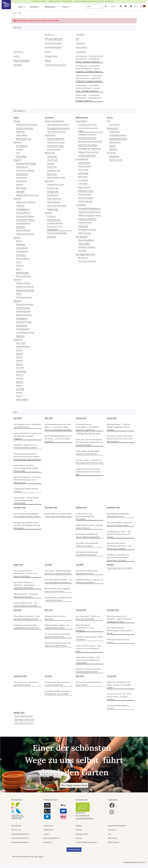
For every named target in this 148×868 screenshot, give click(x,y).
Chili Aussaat (83, 226)
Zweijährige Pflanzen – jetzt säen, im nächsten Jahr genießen (90, 581)
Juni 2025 (80, 565)
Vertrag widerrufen (74, 850)
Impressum (80, 34)
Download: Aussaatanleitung (89, 212)
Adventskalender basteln (57, 132)
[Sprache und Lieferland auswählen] (143, 6)
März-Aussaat (83, 170)
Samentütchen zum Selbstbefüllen (55, 228)
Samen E (19, 364)
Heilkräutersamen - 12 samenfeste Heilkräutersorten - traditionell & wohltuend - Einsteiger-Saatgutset (89, 78)
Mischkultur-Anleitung (87, 247)
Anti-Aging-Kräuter (23, 223)
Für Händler (111, 153)
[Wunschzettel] (126, 6)
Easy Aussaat (81, 52)
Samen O (20, 382)
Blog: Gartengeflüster (22, 60)
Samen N (20, 378)
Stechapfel (20, 192)
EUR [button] (113, 6)
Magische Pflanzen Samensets (28, 195)
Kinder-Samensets (54, 199)
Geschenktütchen (54, 220)
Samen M (20, 375)
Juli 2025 (48, 565)
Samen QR (20, 389)
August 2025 (18, 565)
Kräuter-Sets (52, 167)
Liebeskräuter (21, 181)
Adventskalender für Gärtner (58, 125)
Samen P (20, 385)
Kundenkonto (115, 132)
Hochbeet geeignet (23, 311)
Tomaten (20, 149)
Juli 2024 (48, 676)
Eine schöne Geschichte (87, 261)
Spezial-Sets (49, 181)
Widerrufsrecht (81, 47)
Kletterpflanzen (22, 248)
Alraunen (20, 185)
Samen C (20, 357)
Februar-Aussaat (84, 166)
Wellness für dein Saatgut (88, 145)
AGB (77, 39)
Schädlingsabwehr (23, 329)
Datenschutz (81, 43)
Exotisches (18, 280)
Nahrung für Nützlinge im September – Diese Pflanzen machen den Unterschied (24, 585)
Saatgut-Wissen (82, 121)
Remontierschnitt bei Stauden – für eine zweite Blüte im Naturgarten (58, 581)
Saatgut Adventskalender (54, 121)
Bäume (19, 269)
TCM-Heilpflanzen (23, 209)
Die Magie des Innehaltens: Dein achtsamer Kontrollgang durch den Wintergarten (27, 525)
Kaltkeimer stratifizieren (87, 219)
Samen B (20, 354)
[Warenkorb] (134, 6)
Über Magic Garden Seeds (86, 254)
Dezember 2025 (20, 507)
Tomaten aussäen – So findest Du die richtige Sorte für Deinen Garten (89, 462)
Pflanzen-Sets (50, 153)
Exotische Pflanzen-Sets (56, 178)
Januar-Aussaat (84, 163)
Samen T (19, 396)
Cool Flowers (21, 255)
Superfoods (21, 227)
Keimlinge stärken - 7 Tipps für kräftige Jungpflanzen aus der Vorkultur (118, 427)
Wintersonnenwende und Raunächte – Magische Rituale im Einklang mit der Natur (119, 619)
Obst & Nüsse (21, 156)
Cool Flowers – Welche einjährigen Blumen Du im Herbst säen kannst (58, 572)
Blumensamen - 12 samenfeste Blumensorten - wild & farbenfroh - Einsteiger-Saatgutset (89, 98)
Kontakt (48, 52)
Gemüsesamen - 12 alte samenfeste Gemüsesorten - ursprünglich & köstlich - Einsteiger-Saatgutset (89, 59)
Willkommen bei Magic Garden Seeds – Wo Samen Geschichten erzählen (119, 685)
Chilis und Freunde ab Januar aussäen (118, 641)
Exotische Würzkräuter (25, 128)
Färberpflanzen (22, 318)
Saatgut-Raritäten (23, 347)
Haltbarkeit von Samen (87, 134)
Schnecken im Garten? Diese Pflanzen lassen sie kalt (87, 572)
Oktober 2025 (81, 507)
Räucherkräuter (22, 174)
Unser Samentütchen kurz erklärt (88, 130)
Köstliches (18, 142)
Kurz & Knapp (114, 125)
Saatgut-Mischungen (24, 322)
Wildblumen (21, 244)
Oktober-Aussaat (85, 194)
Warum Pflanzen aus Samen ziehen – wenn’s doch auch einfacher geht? (58, 515)
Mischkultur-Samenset (25, 304)
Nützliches (18, 301)
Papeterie (48, 213)
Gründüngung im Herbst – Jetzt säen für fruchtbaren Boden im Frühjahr (119, 534)
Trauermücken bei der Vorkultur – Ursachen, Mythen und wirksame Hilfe (89, 472)
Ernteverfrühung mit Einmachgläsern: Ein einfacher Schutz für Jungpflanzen (87, 427)
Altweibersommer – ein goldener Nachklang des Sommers (26, 595)
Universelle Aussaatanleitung (89, 208)
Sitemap (48, 60)
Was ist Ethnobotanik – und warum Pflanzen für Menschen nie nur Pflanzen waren (27, 480)
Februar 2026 (81, 418)
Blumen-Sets (52, 174)
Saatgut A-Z (18, 340)
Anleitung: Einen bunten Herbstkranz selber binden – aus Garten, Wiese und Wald (119, 546)
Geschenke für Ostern (55, 146)
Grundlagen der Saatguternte (89, 149)
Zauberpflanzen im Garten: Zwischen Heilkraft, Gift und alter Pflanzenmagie (26, 468)
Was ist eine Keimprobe (87, 138)
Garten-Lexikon (84, 244)
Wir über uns (50, 34)
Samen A (20, 350)
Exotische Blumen (23, 259)
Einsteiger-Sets (53, 192)
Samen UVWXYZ (22, 399)
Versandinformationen (53, 43)
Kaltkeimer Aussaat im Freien (89, 215)
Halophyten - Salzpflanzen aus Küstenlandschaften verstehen (25, 446)
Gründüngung (22, 325)
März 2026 (49, 418)
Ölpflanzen (20, 336)
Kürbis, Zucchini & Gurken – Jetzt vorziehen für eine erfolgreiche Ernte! (88, 648)
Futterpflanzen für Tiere (25, 333)
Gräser (19, 262)
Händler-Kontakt (116, 160)
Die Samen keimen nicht (88, 125)
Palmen (19, 294)
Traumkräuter (21, 178)
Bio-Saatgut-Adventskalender (58, 128)
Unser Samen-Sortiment (24, 723)
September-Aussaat (86, 191)
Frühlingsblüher (22, 252)
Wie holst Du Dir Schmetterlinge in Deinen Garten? (89, 684)
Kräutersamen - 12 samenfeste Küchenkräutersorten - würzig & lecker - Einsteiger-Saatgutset (88, 88)
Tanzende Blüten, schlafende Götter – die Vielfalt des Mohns (58, 599)
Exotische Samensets (24, 297)
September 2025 (113, 507)
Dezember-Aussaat (85, 201)
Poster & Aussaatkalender (57, 233)
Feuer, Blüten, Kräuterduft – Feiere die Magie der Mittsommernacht (27, 618)
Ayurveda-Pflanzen (23, 213)
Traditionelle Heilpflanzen (26, 202)
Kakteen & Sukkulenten (25, 290)
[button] (121, 6)
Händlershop (19, 52)
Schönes (17, 237)
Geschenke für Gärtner (56, 185)
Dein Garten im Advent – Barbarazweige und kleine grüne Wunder (119, 631)
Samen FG (20, 368)
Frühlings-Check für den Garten (89, 433)
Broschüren (52, 237)
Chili (18, 153)
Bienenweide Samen (24, 315)
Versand (41, 857)
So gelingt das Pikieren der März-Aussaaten (26, 490)
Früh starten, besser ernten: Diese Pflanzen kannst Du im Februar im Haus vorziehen (120, 439)
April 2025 (18, 610)
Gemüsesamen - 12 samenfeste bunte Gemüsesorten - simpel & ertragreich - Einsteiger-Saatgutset (89, 69)
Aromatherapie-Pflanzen (25, 220)
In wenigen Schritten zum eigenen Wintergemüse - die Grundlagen (58, 693)
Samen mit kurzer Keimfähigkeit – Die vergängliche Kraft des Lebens (27, 515)
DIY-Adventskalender (55, 223)
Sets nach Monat (54, 149)
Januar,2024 (112, 676)
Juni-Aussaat (83, 180)
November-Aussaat (85, 198)
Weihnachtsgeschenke (56, 139)
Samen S (19, 392)
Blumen (19, 241)
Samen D (20, 361)
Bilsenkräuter (21, 188)
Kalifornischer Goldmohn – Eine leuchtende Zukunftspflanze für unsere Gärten (88, 660)
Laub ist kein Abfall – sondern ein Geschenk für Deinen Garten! (119, 524)
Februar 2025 (81, 610)
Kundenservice (112, 128)
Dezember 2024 (113, 610)
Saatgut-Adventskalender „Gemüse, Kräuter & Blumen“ (89, 527)
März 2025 (49, 610)
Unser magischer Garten (24, 716)
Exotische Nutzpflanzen (25, 287)
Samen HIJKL (21, 371)
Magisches (18, 160)
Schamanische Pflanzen (25, 170)
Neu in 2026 (21, 343)
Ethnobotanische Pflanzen (26, 163)
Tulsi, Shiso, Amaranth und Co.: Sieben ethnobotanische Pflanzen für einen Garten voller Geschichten (27, 457)
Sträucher (20, 266)
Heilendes (17, 199)
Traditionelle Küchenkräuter (27, 125)
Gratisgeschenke (51, 56)
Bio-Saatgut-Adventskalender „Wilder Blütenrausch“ (118, 515)
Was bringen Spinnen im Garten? (120, 568)
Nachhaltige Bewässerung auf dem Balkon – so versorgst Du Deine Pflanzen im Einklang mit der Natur (58, 427)
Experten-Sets (52, 195)
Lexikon (17, 56)
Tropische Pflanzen (23, 283)
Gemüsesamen (22, 146)
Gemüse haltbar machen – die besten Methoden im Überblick (25, 604)
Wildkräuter (21, 132)
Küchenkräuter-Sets (24, 139)
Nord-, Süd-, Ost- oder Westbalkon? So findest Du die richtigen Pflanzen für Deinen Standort (89, 442)
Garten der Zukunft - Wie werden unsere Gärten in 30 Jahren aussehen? (119, 697)
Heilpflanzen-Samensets (25, 234)
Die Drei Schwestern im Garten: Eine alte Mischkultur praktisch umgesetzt (27, 436)
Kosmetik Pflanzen (23, 230)
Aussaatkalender (82, 159)
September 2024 (20, 676)
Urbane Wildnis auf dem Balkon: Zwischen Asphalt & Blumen (88, 452)
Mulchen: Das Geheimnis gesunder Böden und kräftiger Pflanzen (58, 644)
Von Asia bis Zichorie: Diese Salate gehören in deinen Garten (58, 635)
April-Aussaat (83, 173)
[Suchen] (94, 6)
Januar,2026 (112, 418)
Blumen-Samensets (24, 276)
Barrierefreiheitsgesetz (53, 47)
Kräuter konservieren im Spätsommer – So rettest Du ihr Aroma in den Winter (26, 574)
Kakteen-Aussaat (85, 233)
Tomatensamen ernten (87, 156)
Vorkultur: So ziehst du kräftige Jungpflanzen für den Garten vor (26, 627)
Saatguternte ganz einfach (88, 152)
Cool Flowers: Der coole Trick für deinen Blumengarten (26, 684)
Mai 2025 (110, 565)
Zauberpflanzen (22, 167)
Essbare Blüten (22, 135)
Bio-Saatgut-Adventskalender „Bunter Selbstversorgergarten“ (88, 536)
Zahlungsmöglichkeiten (54, 39)
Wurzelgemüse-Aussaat (87, 230)
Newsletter (18, 65)
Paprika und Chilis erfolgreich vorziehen (118, 707)
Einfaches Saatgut (23, 308)
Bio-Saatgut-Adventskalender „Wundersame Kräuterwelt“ (87, 553)
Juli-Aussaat (83, 184)
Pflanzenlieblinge (54, 202)
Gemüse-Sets (52, 156)
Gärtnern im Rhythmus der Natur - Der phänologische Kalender (89, 670)
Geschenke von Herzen (56, 142)
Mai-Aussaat (83, 177)
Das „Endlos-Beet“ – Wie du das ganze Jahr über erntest (88, 618)
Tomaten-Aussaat (85, 223)
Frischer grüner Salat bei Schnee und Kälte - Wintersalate (57, 684)
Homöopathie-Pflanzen (25, 216)
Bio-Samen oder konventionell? (90, 142)
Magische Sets (53, 209)
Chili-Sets (51, 163)
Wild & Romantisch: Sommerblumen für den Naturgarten (85, 628)
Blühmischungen (23, 273)
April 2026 (18, 418)
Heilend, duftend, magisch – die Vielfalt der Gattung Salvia (57, 627)
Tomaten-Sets (52, 160)
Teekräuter (20, 206)
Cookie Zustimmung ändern (55, 65)
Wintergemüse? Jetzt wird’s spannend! (55, 618)
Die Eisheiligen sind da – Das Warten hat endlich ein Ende (27, 426)
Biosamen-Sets (53, 188)
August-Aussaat (84, 187)
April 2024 (80, 676)
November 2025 (51, 507)
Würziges (17, 121)
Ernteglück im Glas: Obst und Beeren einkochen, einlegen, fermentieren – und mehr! (118, 558)
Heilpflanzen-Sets (54, 170)
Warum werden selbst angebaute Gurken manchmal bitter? (57, 590)
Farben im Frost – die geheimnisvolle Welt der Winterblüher (85, 516)
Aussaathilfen (81, 205)
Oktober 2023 (19, 713)
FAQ (108, 121)
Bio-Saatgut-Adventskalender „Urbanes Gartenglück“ (87, 545)
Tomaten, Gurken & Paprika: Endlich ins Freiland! (90, 638)
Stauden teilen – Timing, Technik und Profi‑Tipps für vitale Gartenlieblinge (26, 500)
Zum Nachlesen (82, 237)
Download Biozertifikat (84, 818)
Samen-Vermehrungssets (57, 206)
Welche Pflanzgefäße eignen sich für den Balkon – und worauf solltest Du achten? (58, 439)
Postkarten (51, 216)
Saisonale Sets (50, 135)
